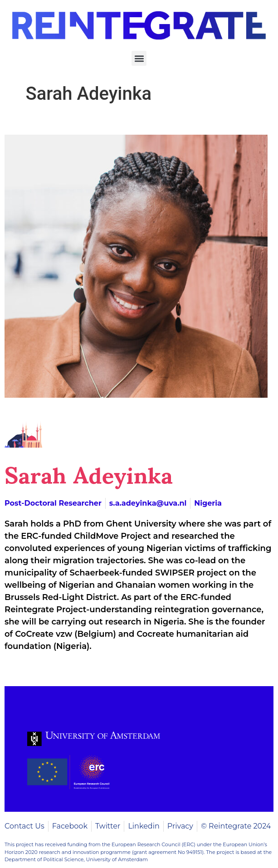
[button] (139, 58)
